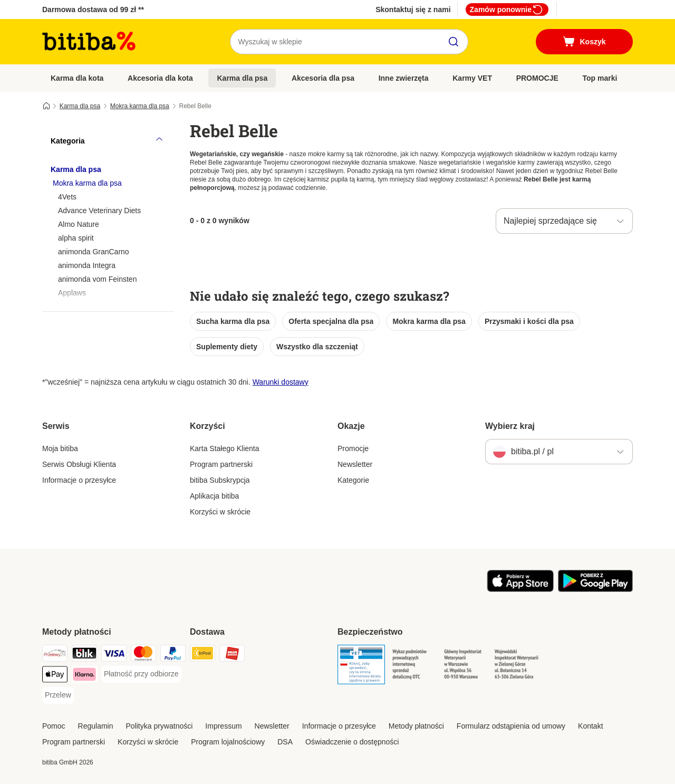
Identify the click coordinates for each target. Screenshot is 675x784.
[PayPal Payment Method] (173, 655)
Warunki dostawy (281, 382)
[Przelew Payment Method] (58, 695)
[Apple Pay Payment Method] (55, 676)
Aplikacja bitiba (214, 496)
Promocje (353, 448)
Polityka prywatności (160, 726)
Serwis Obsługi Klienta (79, 464)
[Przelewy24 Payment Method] (55, 655)
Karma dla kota (77, 78)
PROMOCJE (537, 78)
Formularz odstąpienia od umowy (511, 726)
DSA (285, 742)
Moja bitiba (60, 448)
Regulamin (96, 726)
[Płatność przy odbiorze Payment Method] (141, 674)
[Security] (361, 666)
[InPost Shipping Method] (202, 655)
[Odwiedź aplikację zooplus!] (520, 589)
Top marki (600, 78)
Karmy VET (472, 78)
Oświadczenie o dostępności (352, 742)
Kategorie (353, 480)
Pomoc (54, 726)
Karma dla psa (242, 78)
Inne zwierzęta (404, 78)
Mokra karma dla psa (140, 106)
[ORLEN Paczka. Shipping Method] (232, 655)
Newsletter (355, 464)
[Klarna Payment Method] (84, 676)
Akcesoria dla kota (160, 78)
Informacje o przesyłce (79, 480)
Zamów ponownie (507, 9)
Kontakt (590, 726)
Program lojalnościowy (228, 742)
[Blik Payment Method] (84, 655)
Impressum (223, 726)
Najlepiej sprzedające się (550, 221)
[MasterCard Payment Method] (143, 655)
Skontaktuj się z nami (413, 9)
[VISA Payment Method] (114, 655)
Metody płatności (416, 726)
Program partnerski (221, 464)
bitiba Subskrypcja (220, 480)
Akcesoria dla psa (323, 78)
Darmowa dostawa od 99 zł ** (93, 9)
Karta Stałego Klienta (225, 448)
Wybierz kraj (510, 426)
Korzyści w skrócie (220, 512)
